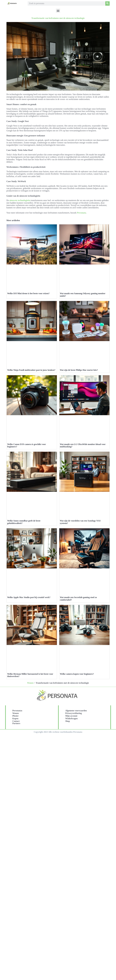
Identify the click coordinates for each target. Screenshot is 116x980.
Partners (16, 723)
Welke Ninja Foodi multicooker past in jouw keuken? (31, 370)
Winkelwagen (71, 718)
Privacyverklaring (74, 713)
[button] (58, 11)
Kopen (15, 718)
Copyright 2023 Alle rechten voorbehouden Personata (58, 732)
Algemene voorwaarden (76, 711)
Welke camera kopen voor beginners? (77, 674)
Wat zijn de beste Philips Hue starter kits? (79, 370)
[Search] (107, 3)
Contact (16, 721)
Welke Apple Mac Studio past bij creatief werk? (29, 597)
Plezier (16, 716)
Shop (68, 721)
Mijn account (71, 716)
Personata (81, 213)
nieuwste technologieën (20, 200)
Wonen (30, 683)
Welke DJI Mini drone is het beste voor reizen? (28, 293)
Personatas (17, 711)
